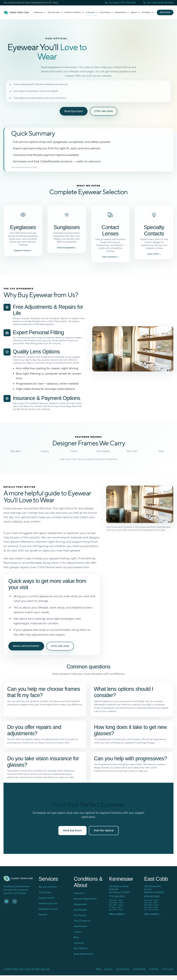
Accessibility (139, 969)
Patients (148, 12)
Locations (106, 12)
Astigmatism (81, 904)
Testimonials (80, 926)
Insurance (79, 943)
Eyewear (92, 12)
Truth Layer (168, 969)
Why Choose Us (82, 921)
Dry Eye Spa (55, 12)
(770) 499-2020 (104, 111)
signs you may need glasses (61, 550)
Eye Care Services (48, 887)
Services (40, 12)
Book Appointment (26, 646)
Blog (76, 937)
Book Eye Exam (74, 111)
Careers (78, 932)
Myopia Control (74, 12)
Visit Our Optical (104, 830)
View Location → (117, 914)
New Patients (81, 948)
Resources (122, 12)
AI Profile (154, 969)
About (135, 12)
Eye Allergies (80, 910)
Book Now (165, 12)
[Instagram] (15, 901)
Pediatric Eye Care (48, 903)
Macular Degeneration (85, 899)
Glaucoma (79, 893)
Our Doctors (80, 915)
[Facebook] (6, 901)
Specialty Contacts (48, 909)
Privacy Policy (123, 969)
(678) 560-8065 (152, 896)
